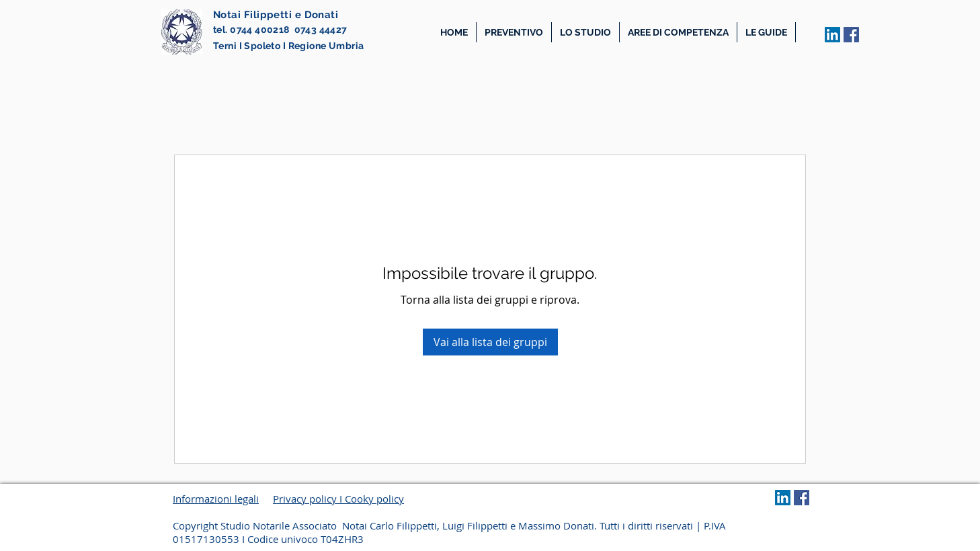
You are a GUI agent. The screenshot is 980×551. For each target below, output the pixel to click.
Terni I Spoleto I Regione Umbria (288, 46)
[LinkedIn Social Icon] (832, 35)
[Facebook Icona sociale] (851, 35)
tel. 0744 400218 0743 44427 (280, 30)
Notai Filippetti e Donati (276, 15)
